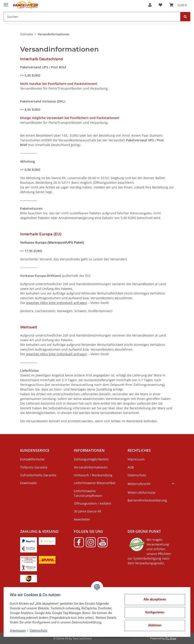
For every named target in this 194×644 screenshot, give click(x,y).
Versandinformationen (91, 467)
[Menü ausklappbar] (6, 3)
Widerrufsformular (142, 492)
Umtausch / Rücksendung (93, 475)
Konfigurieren (154, 612)
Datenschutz (40, 631)
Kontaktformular (32, 459)
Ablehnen (154, 625)
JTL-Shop (171, 638)
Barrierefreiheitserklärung (147, 500)
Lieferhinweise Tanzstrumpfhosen (88, 493)
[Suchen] (92, 17)
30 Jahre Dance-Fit (87, 511)
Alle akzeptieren (154, 599)
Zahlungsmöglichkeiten (91, 459)
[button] (150, 5)
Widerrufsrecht (139, 484)
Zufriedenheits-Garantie (38, 475)
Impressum (19, 631)
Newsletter (82, 519)
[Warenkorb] (178, 5)
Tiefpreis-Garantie (34, 467)
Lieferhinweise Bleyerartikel (95, 483)
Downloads (28, 483)
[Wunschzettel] (160, 5)
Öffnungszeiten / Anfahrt (93, 503)
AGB (131, 467)
